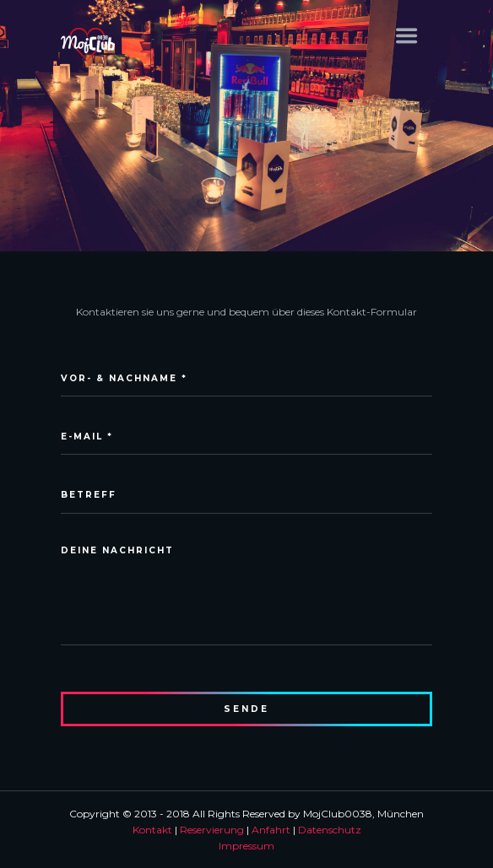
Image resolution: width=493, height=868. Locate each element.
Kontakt (152, 830)
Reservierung (212, 830)
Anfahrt (271, 830)
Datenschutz (330, 830)
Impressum (246, 846)
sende (246, 709)
